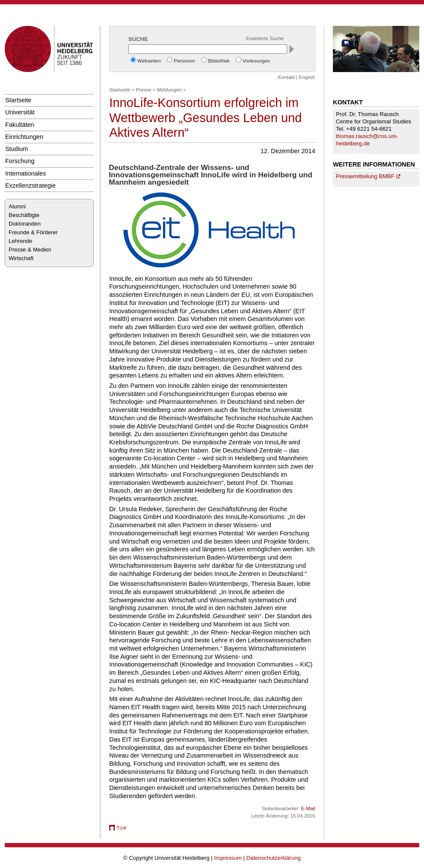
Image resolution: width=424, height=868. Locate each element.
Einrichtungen (24, 137)
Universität (20, 112)
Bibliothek (219, 61)
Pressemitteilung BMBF (365, 176)
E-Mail (308, 808)
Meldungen (169, 90)
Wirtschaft (21, 258)
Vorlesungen (256, 61)
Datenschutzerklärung (273, 858)
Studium (17, 149)
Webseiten (149, 61)
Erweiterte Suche (265, 38)
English (307, 77)
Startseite (18, 100)
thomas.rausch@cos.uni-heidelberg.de (367, 140)
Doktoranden (25, 224)
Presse (144, 90)
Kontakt (286, 77)
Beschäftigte (24, 215)
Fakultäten (20, 125)
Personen (184, 61)
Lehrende (21, 241)
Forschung (20, 161)
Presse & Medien (30, 250)
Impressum (228, 858)
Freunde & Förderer (33, 232)
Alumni (17, 206)
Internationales (26, 173)
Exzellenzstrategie (30, 186)
